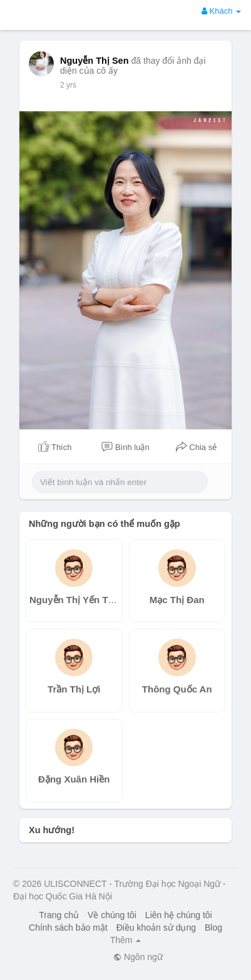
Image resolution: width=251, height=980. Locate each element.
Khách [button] (221, 11)
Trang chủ (59, 915)
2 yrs (68, 85)
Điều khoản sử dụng (156, 927)
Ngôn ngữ (138, 957)
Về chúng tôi (112, 915)
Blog (213, 927)
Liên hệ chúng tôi (179, 915)
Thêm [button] (126, 940)
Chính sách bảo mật (68, 927)
